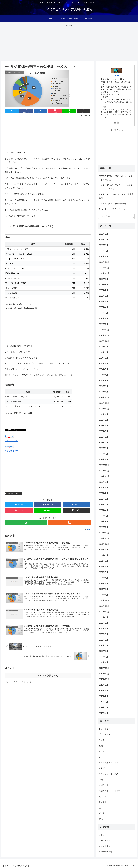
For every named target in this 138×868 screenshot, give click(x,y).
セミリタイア (105, 729)
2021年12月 (104, 533)
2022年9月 (103, 482)
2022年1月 (103, 527)
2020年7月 (103, 629)
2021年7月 (103, 561)
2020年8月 (103, 623)
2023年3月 (103, 448)
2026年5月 (103, 234)
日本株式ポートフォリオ (13, 493)
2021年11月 (104, 538)
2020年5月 (103, 640)
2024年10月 (104, 341)
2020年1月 (103, 662)
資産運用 (103, 802)
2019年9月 (103, 685)
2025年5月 (103, 302)
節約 (101, 780)
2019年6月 (103, 702)
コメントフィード (107, 846)
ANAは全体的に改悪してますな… (113, 209)
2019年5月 (103, 707)
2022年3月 (103, 516)
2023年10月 (104, 409)
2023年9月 (103, 414)
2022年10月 (104, 476)
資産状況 (103, 797)
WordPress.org (105, 852)
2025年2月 (103, 318)
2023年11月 (104, 403)
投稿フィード (105, 840)
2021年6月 (103, 567)
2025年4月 (103, 307)
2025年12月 (104, 262)
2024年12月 (104, 330)
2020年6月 (103, 634)
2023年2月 (103, 454)
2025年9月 (103, 279)
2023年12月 (104, 397)
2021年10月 (104, 544)
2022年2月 (103, 521)
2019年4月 (103, 713)
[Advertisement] (69, 42)
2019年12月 (104, 668)
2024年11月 (104, 335)
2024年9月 (103, 347)
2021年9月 (103, 550)
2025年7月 (103, 290)
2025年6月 (103, 296)
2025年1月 (103, 324)
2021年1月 (103, 595)
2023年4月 (103, 443)
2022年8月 (103, 488)
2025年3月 (103, 313)
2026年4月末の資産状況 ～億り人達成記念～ (116, 196)
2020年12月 (104, 600)
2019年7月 (103, 696)
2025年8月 (103, 285)
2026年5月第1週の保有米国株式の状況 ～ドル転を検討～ (117, 178)
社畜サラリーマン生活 (108, 774)
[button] (133, 217)
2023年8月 (103, 420)
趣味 (101, 808)
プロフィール (105, 734)
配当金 (102, 813)
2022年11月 (104, 471)
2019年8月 (103, 691)
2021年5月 (103, 572)
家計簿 (102, 751)
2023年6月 (103, 431)
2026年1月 (103, 256)
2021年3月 (103, 583)
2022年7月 (103, 493)
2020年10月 (104, 612)
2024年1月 (103, 392)
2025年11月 (104, 268)
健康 (101, 746)
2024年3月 (103, 381)
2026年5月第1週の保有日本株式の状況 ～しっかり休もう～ (117, 187)
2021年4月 (103, 578)
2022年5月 (103, 504)
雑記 (101, 819)
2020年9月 (103, 617)
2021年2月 (103, 589)
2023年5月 (103, 437)
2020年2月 (103, 657)
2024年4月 (103, 375)
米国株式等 (104, 785)
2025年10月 (104, 273)
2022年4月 (103, 510)
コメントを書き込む (48, 677)
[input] (116, 216)
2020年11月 (104, 606)
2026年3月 (103, 245)
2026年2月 (103, 251)
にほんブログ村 (11, 441)
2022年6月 (103, 499)
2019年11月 (104, 674)
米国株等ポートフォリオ (109, 791)
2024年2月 (103, 386)
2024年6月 (103, 364)
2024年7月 (103, 358)
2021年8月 (103, 555)
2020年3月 (103, 651)
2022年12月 (104, 465)
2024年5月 (103, 369)
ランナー (103, 740)
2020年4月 (103, 645)
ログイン (103, 835)
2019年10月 (104, 679)
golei (116, 76)
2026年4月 (103, 240)
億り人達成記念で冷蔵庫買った (112, 204)
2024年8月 (103, 352)
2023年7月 (103, 426)
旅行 (101, 757)
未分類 (102, 768)
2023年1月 (103, 459)
